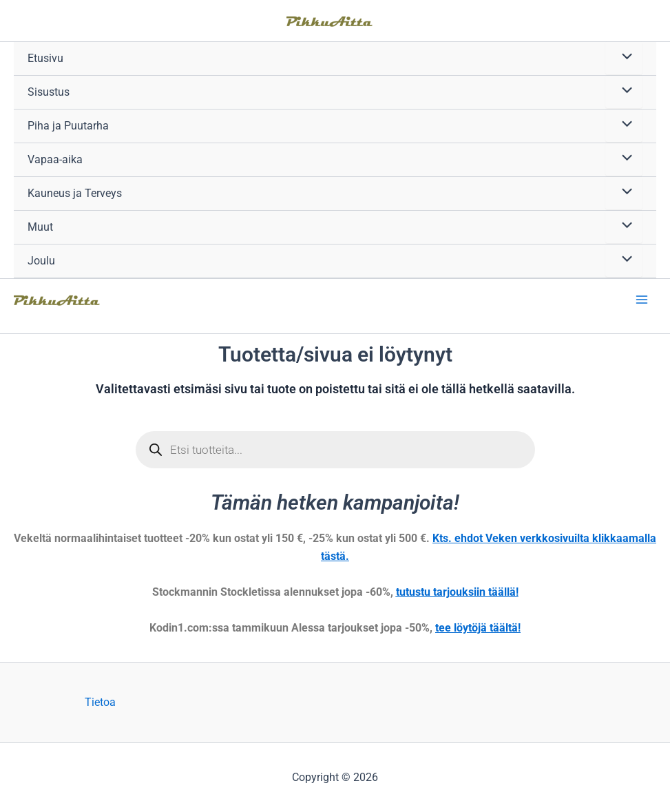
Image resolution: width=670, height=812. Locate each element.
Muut (40, 227)
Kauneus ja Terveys (75, 193)
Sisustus (49, 92)
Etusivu (45, 58)
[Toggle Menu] (624, 58)
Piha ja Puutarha (68, 126)
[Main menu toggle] (642, 300)
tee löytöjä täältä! (478, 628)
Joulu (41, 261)
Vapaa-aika (55, 159)
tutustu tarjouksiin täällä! (457, 592)
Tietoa (100, 702)
